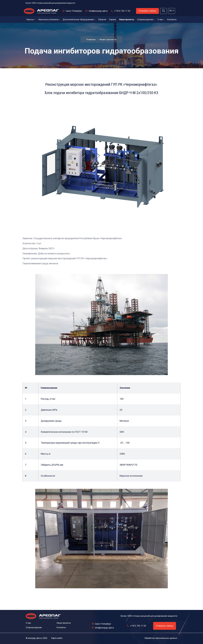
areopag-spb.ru (35, 638)
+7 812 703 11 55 (122, 11)
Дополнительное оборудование (79, 19)
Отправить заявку (147, 11)
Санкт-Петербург (74, 11)
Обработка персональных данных (161, 638)
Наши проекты (127, 19)
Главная (91, 40)
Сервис (113, 19)
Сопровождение (146, 19)
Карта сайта (57, 638)
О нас (161, 19)
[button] (164, 11)
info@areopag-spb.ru (98, 11)
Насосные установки (49, 19)
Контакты (172, 19)
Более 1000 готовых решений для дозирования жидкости (50, 3)
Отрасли (102, 19)
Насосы (31, 19)
